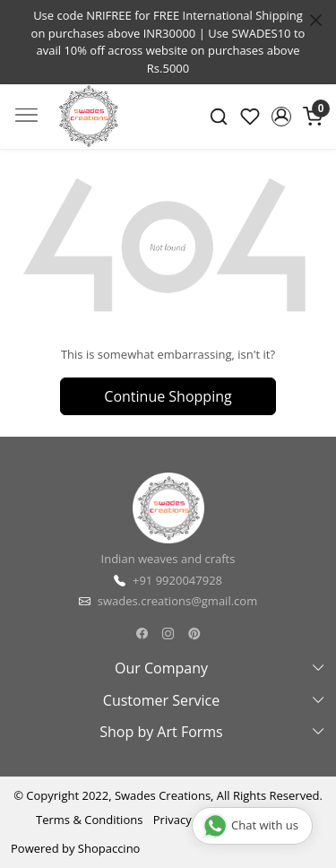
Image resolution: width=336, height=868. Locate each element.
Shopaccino (109, 848)
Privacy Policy (190, 820)
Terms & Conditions (89, 820)
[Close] (316, 20)
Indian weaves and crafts (168, 559)
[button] (281, 117)
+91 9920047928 (177, 580)
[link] (219, 117)
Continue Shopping (168, 396)
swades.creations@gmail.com (177, 601)
